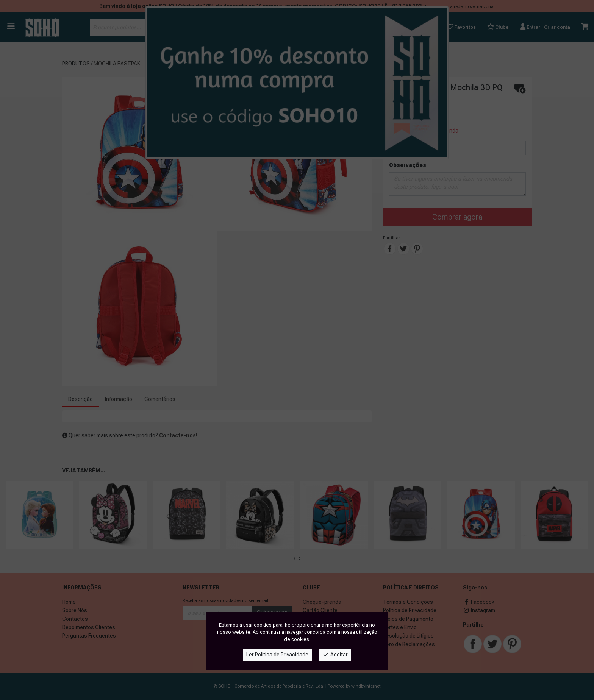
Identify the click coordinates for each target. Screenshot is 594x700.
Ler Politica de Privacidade (277, 655)
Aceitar (335, 655)
